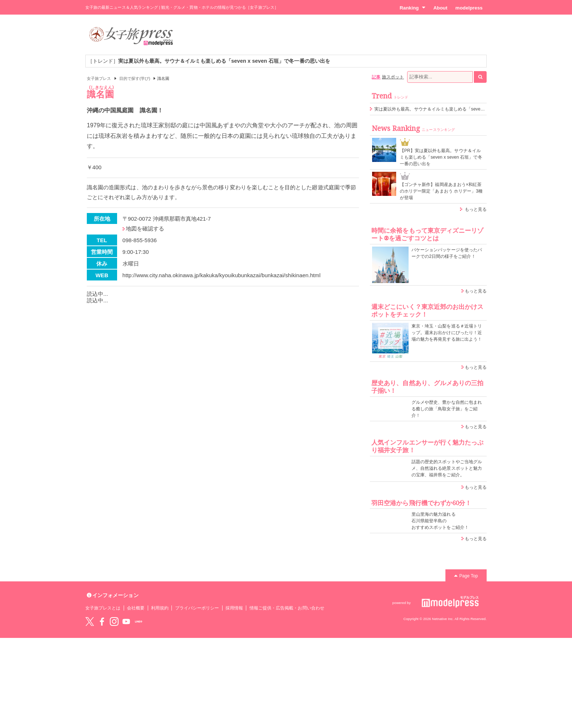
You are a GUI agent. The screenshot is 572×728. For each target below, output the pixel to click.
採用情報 (234, 608)
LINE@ (139, 621)
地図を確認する (145, 229)
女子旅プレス (99, 78)
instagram (114, 621)
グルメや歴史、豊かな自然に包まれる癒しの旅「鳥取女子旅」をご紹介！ (447, 409)
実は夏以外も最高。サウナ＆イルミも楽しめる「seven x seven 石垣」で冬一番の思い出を (464, 109)
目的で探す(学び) (135, 78)
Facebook (102, 621)
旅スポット (393, 77)
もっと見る (476, 209)
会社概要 (136, 608)
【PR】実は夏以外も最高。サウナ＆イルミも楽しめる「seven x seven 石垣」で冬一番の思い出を (441, 157)
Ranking (412, 8)
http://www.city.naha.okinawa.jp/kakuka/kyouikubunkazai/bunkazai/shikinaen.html (222, 275)
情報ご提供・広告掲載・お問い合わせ (287, 608)
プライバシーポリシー (197, 608)
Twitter (90, 621)
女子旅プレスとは (103, 608)
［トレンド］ (209, 61)
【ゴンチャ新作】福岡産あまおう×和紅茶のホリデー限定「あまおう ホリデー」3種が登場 (441, 191)
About (440, 8)
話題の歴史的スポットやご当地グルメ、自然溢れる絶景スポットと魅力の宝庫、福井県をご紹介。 (447, 468)
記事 (376, 77)
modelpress (469, 8)
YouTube (126, 621)
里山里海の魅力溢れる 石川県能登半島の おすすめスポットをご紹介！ (440, 521)
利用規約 (160, 608)
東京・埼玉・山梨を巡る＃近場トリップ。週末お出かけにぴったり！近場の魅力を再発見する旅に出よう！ (447, 333)
